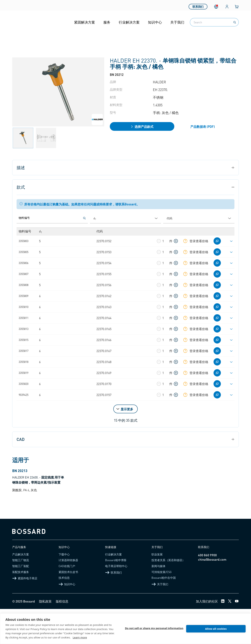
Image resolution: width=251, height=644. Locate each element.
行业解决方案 (129, 22)
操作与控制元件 (101, 38)
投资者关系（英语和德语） (168, 595)
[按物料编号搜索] (84, 218)
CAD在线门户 (67, 601)
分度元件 (125, 38)
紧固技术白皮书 (68, 607)
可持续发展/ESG (161, 607)
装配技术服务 (21, 607)
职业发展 (157, 589)
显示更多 (127, 409)
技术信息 (64, 613)
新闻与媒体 (158, 601)
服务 (107, 22)
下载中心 (64, 589)
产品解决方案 (21, 589)
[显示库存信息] (185, 241)
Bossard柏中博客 (116, 595)
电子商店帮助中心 (116, 601)
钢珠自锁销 (146, 38)
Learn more (80, 637)
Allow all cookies (216, 629)
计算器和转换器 (68, 595)
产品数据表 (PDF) (203, 127)
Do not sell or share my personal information (154, 629)
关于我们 (177, 22)
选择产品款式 (142, 127)
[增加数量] (176, 241)
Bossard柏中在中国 (164, 613)
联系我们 (198, 5)
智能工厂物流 (21, 595)
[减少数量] (159, 241)
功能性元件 (49, 38)
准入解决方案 (74, 38)
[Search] (235, 22)
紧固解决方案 (85, 22)
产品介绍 (28, 38)
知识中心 (155, 22)
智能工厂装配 (21, 601)
